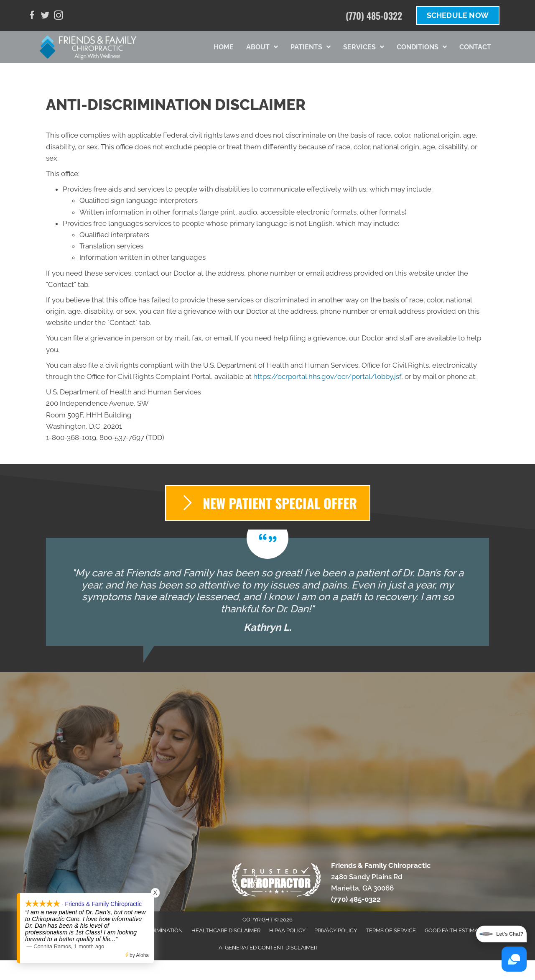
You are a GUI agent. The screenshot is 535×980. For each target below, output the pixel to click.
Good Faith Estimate (455, 930)
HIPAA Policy (287, 930)
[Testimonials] (267, 592)
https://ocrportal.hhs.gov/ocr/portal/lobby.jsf (327, 376)
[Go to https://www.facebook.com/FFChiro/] (32, 17)
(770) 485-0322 (374, 15)
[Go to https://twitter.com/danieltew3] (45, 17)
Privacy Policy (336, 930)
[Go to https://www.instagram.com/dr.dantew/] (59, 17)
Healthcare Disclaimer (226, 930)
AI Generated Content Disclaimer (268, 948)
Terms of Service (391, 930)
